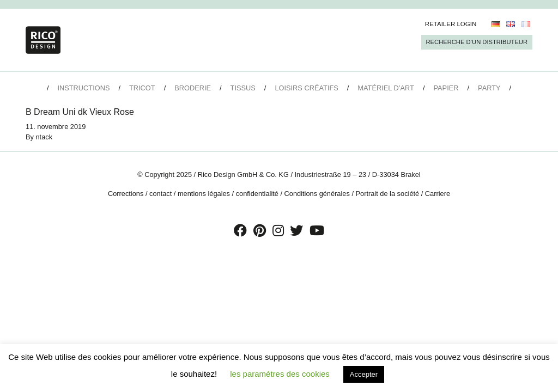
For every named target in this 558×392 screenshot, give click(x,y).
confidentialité (257, 194)
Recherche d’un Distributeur (477, 42)
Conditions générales (317, 194)
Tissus (243, 88)
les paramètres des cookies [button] (280, 374)
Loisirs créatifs (306, 88)
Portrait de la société (388, 194)
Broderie (193, 88)
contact (160, 194)
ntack (44, 137)
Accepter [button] (364, 374)
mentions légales (204, 194)
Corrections (126, 194)
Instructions (83, 88)
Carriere (438, 194)
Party (489, 88)
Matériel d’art (386, 88)
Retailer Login (451, 24)
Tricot (142, 88)
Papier (446, 88)
